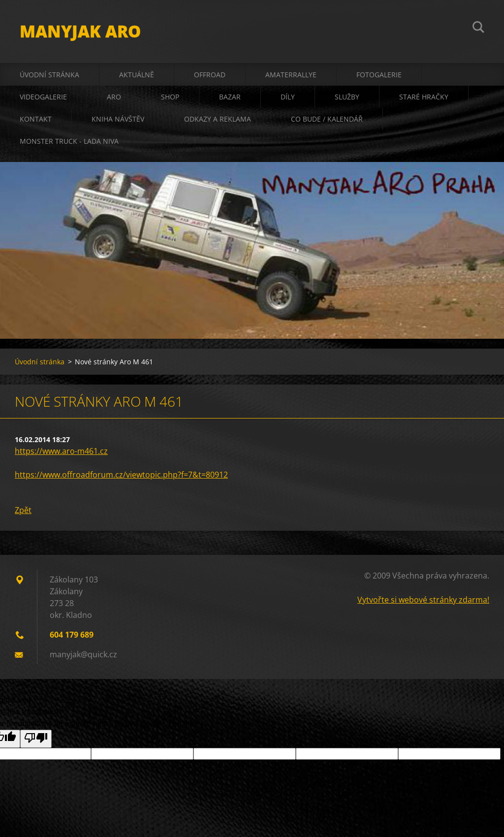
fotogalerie (379, 75)
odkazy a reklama (218, 119)
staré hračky (424, 97)
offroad (210, 75)
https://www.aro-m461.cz (61, 451)
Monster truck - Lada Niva (69, 141)
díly (288, 97)
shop (170, 97)
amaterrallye (291, 75)
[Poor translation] (36, 739)
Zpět (23, 510)
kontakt (36, 119)
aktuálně (137, 75)
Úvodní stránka (49, 75)
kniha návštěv (118, 119)
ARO (114, 97)
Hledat (478, 29)
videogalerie (43, 97)
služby (347, 97)
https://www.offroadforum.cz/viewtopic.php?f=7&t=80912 (121, 475)
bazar (230, 97)
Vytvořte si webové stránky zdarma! (423, 600)
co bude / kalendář (327, 119)
